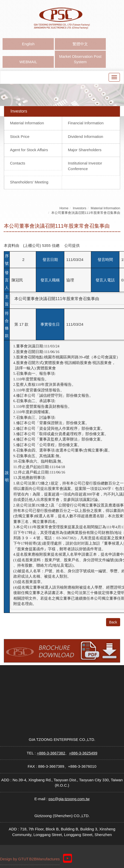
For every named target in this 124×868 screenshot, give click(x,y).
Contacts (18, 163)
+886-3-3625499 (83, 753)
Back (113, 622)
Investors (80, 208)
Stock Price (20, 136)
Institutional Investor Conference (85, 166)
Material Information (27, 123)
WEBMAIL (28, 62)
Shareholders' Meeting (29, 182)
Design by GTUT (14, 859)
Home (64, 208)
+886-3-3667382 (51, 753)
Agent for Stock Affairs (29, 150)
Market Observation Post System (80, 59)
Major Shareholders (85, 150)
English (28, 44)
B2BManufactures (44, 859)
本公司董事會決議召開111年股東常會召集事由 (86, 213)
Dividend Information (86, 136)
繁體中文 (80, 44)
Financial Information (86, 123)
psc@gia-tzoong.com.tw (69, 799)
